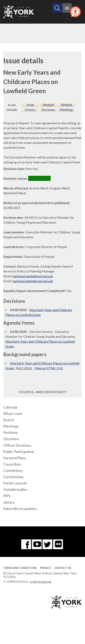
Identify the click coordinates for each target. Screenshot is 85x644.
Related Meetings (66, 107)
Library (9, 502)
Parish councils (15, 483)
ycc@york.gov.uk (40, 582)
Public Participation (19, 452)
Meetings (11, 426)
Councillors (12, 464)
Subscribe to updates (20, 509)
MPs (7, 496)
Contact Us (63, 568)
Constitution (13, 477)
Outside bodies (15, 489)
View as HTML (49, 368)
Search (9, 420)
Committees (13, 471)
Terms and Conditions (20, 568)
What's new (13, 414)
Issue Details (12, 107)
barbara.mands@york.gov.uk (33, 276)
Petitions (11, 432)
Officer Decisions (17, 445)
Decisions (11, 439)
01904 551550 (16, 582)
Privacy (46, 568)
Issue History (30, 107)
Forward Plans (15, 458)
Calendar (11, 407)
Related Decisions (48, 107)
